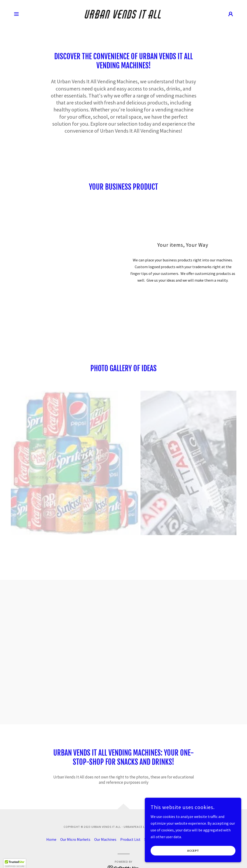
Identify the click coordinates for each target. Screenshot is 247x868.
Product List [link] (130, 839)
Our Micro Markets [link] (75, 839)
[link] (124, 17)
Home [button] (51, 839)
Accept (193, 851)
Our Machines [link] (105, 839)
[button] (16, 14)
